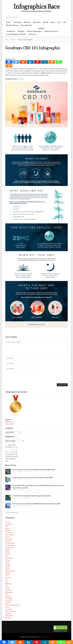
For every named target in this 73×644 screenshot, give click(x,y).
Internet (8, 577)
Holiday (8, 573)
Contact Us (32, 34)
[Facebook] (9, 62)
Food (7, 556)
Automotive (9, 524)
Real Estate (11, 31)
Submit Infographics (34, 31)
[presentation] (20, 377)
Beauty (7, 528)
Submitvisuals (9, 422)
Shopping (21, 31)
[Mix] (52, 62)
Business (27, 22)
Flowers (8, 554)
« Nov (7, 461)
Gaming (41, 28)
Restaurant (9, 592)
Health (46, 22)
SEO (65, 22)
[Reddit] (23, 62)
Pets (7, 586)
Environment (9, 548)
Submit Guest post (51, 31)
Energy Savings (10, 543)
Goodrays (40, 69)
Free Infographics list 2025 (16, 34)
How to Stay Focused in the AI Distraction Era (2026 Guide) (34, 470)
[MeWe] (45, 62)
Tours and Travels (11, 611)
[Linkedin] (30, 62)
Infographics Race (36, 6)
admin (14, 52)
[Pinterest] (37, 62)
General (13, 40)
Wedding (8, 618)
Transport (8, 614)
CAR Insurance (10, 535)
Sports (53, 22)
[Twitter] (16, 62)
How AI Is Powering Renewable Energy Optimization (32, 496)
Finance (8, 552)
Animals (8, 522)
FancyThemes (49, 637)
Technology (17, 22)
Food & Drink (9, 558)
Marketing (8, 584)
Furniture (8, 560)
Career (7, 537)
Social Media (9, 599)
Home (8, 22)
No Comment (27, 472)
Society (8, 603)
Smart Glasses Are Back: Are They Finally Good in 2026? (33, 477)
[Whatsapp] (59, 62)
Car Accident (9, 533)
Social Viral (9, 601)
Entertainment (27, 25)
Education (37, 22)
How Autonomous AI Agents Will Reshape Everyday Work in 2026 (36, 504)
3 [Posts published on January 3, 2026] (14, 449)
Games (7, 562)
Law (59, 22)
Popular (8, 588)
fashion (8, 550)
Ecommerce (9, 539)
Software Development (12, 605)
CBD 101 (21, 79)
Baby (7, 526)
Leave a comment (21, 52)
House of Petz (10, 424)
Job (6, 579)
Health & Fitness (12, 25)
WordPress (42, 637)
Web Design (9, 616)
